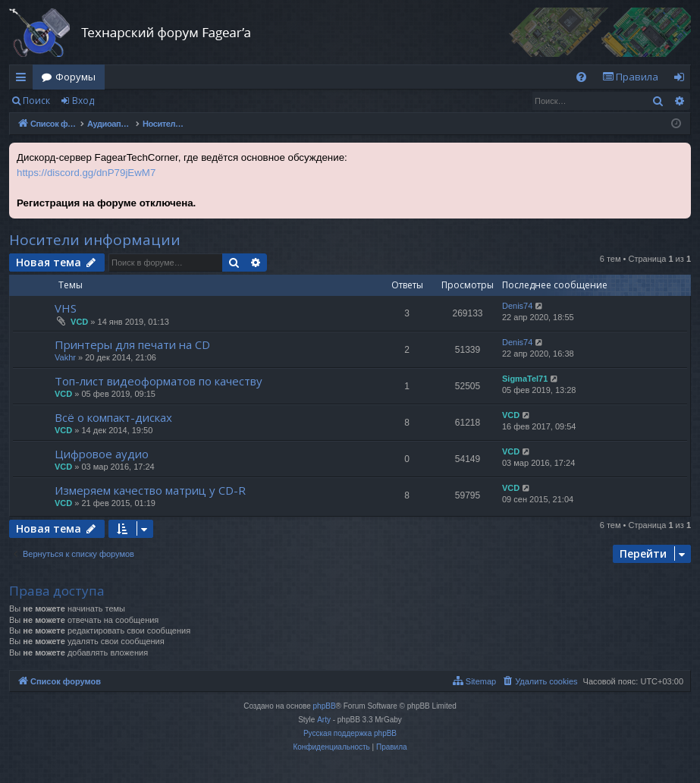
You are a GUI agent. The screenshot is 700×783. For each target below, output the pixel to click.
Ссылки (24, 80)
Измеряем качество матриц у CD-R (150, 490)
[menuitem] (581, 77)
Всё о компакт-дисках (113, 417)
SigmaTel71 (525, 379)
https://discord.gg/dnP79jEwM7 (86, 173)
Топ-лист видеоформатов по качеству (159, 381)
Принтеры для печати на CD (132, 344)
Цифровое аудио (102, 454)
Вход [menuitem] (682, 80)
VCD (79, 322)
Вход (83, 101)
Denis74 (517, 306)
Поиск (36, 101)
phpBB (325, 706)
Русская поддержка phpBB (350, 733)
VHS (66, 308)
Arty (324, 720)
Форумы (75, 77)
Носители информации (95, 240)
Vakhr (65, 357)
